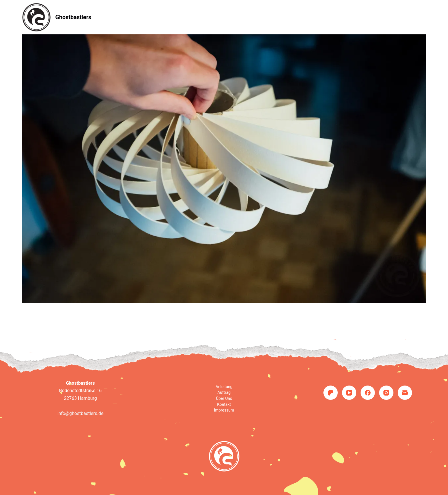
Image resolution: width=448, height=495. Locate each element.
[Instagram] (386, 393)
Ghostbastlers (73, 17)
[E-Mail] (405, 393)
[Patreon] (331, 393)
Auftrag (207, 17)
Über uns (243, 17)
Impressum (224, 410)
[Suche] (424, 17)
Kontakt (278, 17)
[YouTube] (349, 393)
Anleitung (171, 17)
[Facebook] (368, 393)
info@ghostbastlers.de (80, 413)
